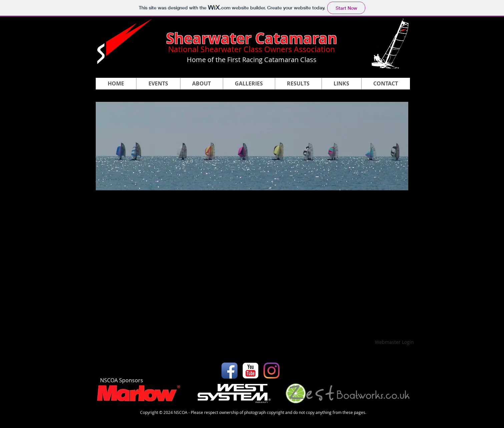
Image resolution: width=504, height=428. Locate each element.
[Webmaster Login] (394, 342)
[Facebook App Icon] (229, 371)
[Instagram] (272, 371)
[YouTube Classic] (250, 371)
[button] (249, 84)
